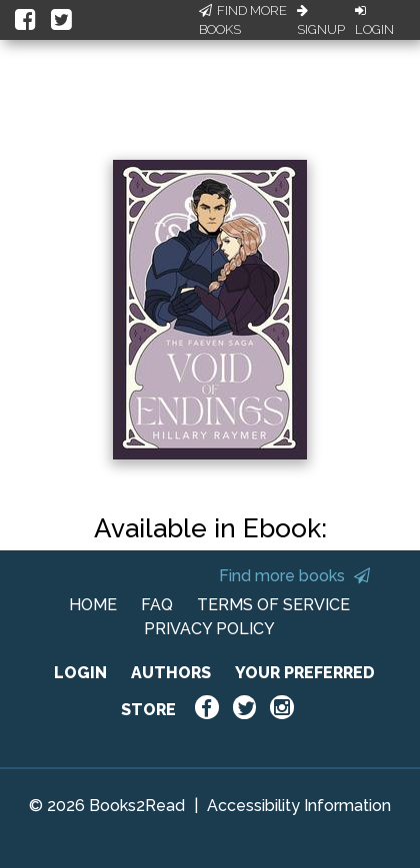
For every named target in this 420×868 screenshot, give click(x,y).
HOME (93, 605)
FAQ (157, 605)
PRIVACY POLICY (209, 629)
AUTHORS (171, 673)
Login (374, 21)
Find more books (294, 576)
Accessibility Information (299, 806)
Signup (321, 21)
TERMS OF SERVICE (273, 605)
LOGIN (80, 673)
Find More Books (243, 20)
